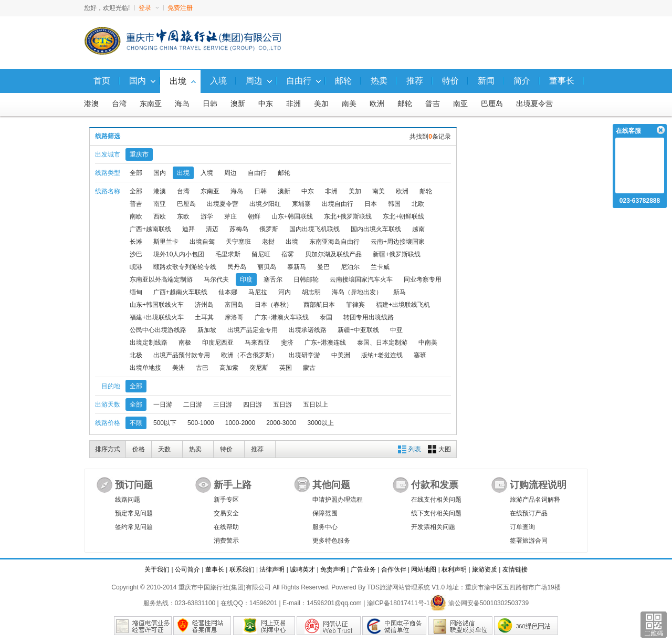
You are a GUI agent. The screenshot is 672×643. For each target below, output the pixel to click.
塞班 (420, 355)
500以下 (165, 423)
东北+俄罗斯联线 (348, 216)
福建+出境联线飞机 (403, 305)
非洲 (293, 104)
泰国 (326, 317)
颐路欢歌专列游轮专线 (185, 267)
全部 (136, 173)
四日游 (253, 405)
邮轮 (405, 104)
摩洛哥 (234, 317)
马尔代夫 (216, 279)
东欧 (183, 216)
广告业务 (363, 569)
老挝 (268, 242)
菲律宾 (355, 305)
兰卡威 (380, 267)
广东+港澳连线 (325, 343)
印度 (246, 279)
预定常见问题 (134, 513)
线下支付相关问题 (436, 513)
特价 (226, 449)
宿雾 (288, 254)
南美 (349, 104)
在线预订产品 (529, 513)
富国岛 (234, 305)
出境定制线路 (149, 343)
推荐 (257, 449)
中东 (266, 104)
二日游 (193, 405)
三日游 (223, 405)
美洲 (178, 368)
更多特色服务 (331, 541)
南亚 (460, 104)
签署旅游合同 (529, 541)
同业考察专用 (423, 279)
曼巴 (323, 267)
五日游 (282, 405)
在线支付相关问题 (436, 500)
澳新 (238, 104)
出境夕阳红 (265, 204)
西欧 (160, 216)
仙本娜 (228, 292)
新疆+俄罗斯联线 (397, 254)
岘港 (136, 267)
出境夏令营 (534, 104)
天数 (164, 449)
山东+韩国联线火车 (157, 305)
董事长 (215, 569)
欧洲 (377, 104)
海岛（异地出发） (357, 292)
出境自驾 (202, 242)
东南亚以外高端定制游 (161, 279)
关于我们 (157, 569)
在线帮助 (226, 527)
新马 (400, 292)
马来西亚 (257, 343)
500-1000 (201, 423)
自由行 (257, 173)
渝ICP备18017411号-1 (398, 603)
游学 (207, 216)
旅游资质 (485, 569)
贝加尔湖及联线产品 (333, 254)
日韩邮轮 (306, 279)
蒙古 (309, 368)
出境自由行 (338, 204)
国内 (160, 173)
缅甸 (136, 292)
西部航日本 (319, 305)
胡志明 (311, 292)
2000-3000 (281, 423)
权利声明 (454, 569)
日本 (371, 204)
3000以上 (321, 423)
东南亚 (151, 104)
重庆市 (139, 154)
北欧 (418, 204)
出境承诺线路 (308, 330)
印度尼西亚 (218, 343)
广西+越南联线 (150, 229)
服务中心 (325, 527)
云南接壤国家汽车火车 (361, 279)
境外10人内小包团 (179, 254)
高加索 (229, 368)
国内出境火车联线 (376, 229)
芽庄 (230, 216)
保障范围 (325, 513)
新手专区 (226, 500)
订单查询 (522, 527)
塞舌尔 (273, 279)
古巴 (202, 368)
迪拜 (188, 229)
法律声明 (272, 569)
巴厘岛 (492, 104)
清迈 (212, 229)
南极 (185, 343)
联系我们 (242, 569)
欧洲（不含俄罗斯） (249, 355)
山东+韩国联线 (292, 216)
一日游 (163, 405)
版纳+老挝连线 (382, 355)
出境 (183, 173)
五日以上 (316, 405)
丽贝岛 (267, 267)
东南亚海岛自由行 (334, 242)
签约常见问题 (134, 527)
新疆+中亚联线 (358, 330)
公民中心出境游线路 (158, 330)
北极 (136, 355)
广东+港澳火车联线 (282, 317)
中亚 (396, 330)
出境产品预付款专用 (182, 355)
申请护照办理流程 (338, 500)
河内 (285, 292)
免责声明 (333, 569)
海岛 (182, 104)
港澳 (91, 104)
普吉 (433, 104)
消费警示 (226, 541)
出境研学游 (304, 355)
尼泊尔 (350, 267)
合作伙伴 (394, 569)
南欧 (136, 216)
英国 (286, 368)
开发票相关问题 (433, 527)
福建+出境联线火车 (157, 317)
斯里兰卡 (166, 242)
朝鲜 (254, 216)
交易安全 (226, 513)
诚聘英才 (302, 569)
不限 (136, 423)
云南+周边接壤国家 (398, 242)
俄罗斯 (269, 229)
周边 (230, 173)
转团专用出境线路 (369, 317)
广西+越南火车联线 (180, 292)
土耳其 (204, 317)
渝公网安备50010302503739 (479, 603)
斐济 (287, 343)
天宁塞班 (238, 242)
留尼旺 (261, 254)
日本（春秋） (274, 305)
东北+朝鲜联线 (403, 216)
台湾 (119, 104)
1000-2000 (240, 423)
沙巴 (136, 254)
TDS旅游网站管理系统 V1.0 (406, 587)
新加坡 (207, 330)
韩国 (394, 204)
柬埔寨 (301, 204)
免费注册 (180, 8)
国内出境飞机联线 (314, 229)
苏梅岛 (239, 229)
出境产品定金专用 (253, 330)
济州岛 (204, 305)
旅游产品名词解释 (535, 500)
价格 (139, 449)
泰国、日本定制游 (382, 343)
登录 (149, 8)
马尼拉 (258, 292)
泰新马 (297, 267)
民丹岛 (237, 267)
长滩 (136, 242)
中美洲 (341, 355)
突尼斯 (259, 368)
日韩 (210, 104)
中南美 (428, 343)
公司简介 (187, 569)
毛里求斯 (228, 254)
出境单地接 (145, 368)
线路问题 (128, 500)
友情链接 (515, 569)
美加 (321, 104)
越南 (418, 229)
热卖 (195, 449)
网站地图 (424, 569)
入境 (207, 173)
